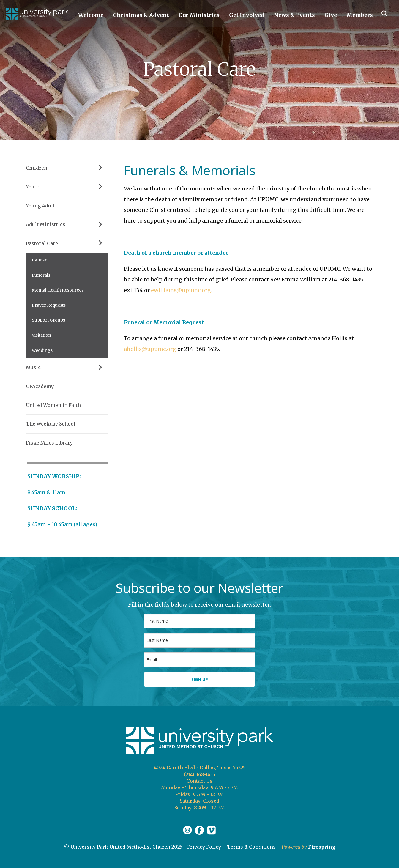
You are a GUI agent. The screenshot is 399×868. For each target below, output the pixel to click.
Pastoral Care (67, 243)
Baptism (40, 260)
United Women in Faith (53, 405)
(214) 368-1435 (200, 774)
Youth (67, 187)
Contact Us (200, 781)
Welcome (91, 15)
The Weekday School (51, 424)
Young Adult (40, 206)
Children (67, 168)
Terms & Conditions (251, 847)
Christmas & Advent (141, 15)
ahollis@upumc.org (150, 349)
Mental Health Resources (58, 290)
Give (331, 15)
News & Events (294, 15)
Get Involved (247, 15)
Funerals (41, 275)
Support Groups (48, 320)
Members (360, 15)
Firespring (322, 847)
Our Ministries (199, 15)
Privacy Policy (204, 847)
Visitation (41, 335)
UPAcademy (40, 386)
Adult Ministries (67, 224)
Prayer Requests (49, 305)
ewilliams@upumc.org (181, 290)
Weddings (42, 350)
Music (67, 367)
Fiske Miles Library (49, 443)
